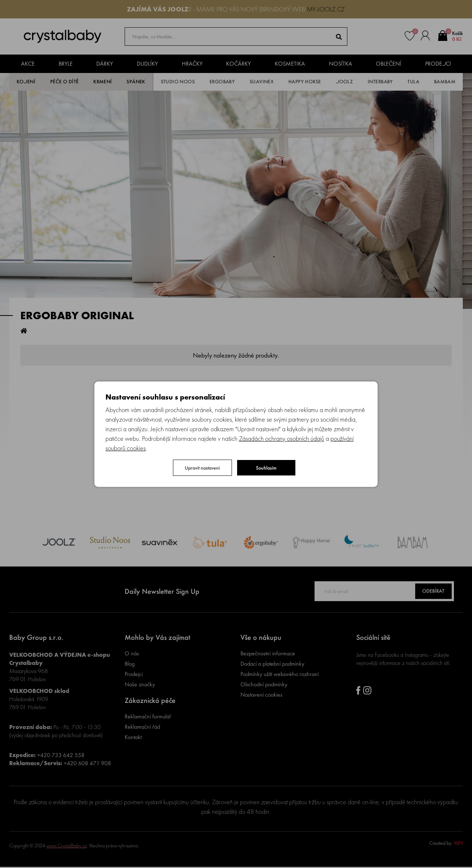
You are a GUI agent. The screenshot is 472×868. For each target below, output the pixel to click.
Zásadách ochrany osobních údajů (282, 438)
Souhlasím (266, 468)
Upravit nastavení (202, 468)
